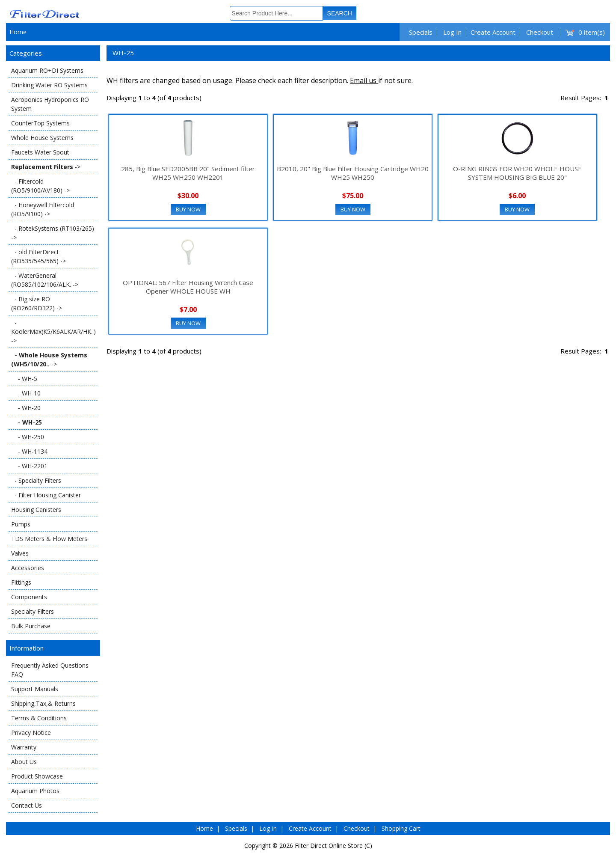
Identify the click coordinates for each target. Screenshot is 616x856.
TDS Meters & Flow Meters (49, 539)
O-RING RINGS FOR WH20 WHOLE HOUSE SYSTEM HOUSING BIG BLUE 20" (517, 173)
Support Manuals (35, 689)
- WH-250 (28, 437)
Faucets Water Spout (40, 152)
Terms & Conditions (39, 718)
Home (18, 32)
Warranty (24, 747)
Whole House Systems (42, 138)
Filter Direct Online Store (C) (333, 846)
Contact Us (27, 805)
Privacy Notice (31, 733)
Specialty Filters (33, 611)
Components (29, 597)
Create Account (493, 32)
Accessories (28, 568)
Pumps (21, 524)
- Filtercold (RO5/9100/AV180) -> (40, 186)
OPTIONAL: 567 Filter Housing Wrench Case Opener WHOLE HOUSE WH (188, 287)
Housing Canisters (36, 510)
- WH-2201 (29, 466)
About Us (24, 762)
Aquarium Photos (35, 791)
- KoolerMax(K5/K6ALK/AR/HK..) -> (53, 331)
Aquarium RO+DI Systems (47, 70)
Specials (421, 32)
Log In (452, 32)
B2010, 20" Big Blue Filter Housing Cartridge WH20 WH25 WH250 (353, 173)
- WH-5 (24, 379)
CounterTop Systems (40, 123)
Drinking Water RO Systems (49, 85)
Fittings (21, 582)
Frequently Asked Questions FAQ (50, 670)
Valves (20, 553)
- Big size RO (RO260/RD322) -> (37, 303)
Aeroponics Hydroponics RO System (50, 104)
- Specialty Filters (36, 480)
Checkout (540, 32)
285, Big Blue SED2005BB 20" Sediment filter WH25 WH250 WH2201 (188, 173)
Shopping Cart (401, 828)
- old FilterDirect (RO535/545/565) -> (38, 256)
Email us (364, 80)
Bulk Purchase (31, 626)
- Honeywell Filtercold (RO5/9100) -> (43, 209)
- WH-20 (26, 408)
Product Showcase (37, 776)
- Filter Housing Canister (46, 495)
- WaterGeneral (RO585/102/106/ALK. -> (45, 280)
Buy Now (188, 209)
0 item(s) (592, 32)
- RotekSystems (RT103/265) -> (53, 233)
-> (46, 167)
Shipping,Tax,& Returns (43, 703)
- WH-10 (26, 393)
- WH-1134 (29, 451)
